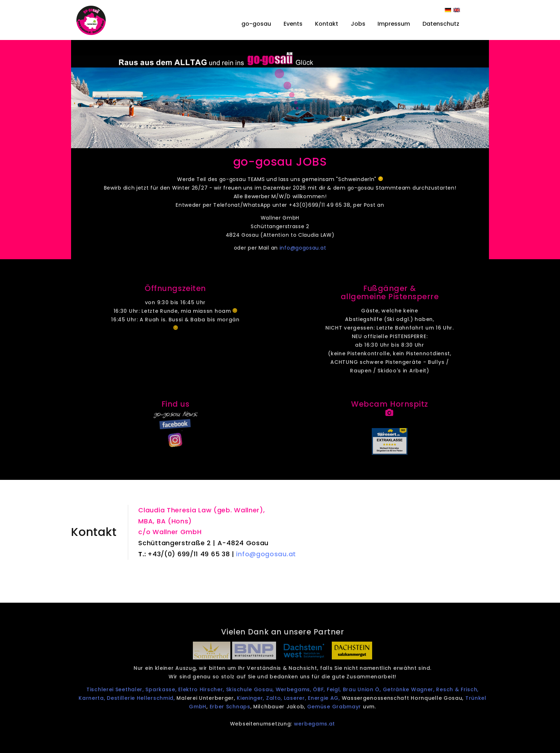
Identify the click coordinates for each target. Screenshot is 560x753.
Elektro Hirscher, (211, 689)
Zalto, (284, 698)
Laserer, (305, 698)
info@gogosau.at (303, 248)
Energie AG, (334, 698)
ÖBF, (329, 689)
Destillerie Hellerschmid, (149, 698)
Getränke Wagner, (419, 689)
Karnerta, (101, 698)
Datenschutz (441, 24)
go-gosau (256, 24)
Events (293, 24)
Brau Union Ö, (372, 689)
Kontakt (327, 24)
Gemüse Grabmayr (344, 707)
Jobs (358, 24)
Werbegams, (303, 689)
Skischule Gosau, (259, 689)
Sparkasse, (171, 689)
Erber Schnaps (239, 707)
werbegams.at (324, 724)
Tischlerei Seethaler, (124, 689)
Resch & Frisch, (467, 689)
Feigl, (344, 689)
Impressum (394, 24)
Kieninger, (259, 698)
